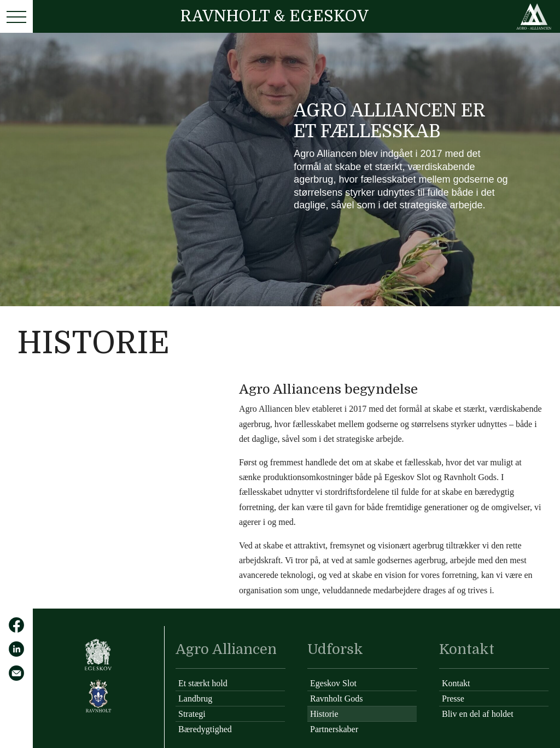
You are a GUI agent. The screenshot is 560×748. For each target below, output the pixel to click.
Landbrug (195, 699)
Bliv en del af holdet (478, 714)
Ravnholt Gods (336, 699)
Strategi (192, 714)
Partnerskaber (334, 729)
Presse (453, 699)
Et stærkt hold (203, 683)
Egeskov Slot (333, 683)
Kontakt (456, 683)
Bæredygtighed (205, 729)
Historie (324, 714)
